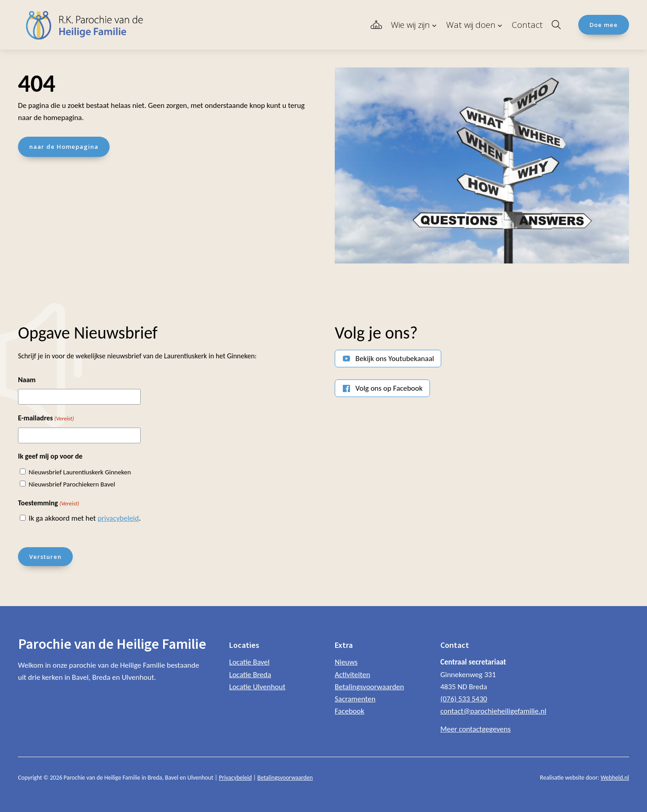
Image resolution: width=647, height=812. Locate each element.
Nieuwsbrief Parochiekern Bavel (72, 484)
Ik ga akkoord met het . (85, 518)
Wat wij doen (471, 25)
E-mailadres (46, 419)
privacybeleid (118, 518)
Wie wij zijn (410, 25)
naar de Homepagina (64, 147)
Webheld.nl (615, 778)
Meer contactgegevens (476, 729)
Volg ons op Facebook (389, 388)
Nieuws (346, 662)
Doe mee (604, 25)
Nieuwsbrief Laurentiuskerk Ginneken (80, 472)
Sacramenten (355, 699)
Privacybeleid (235, 778)
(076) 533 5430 (464, 699)
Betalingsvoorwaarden (369, 687)
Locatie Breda (250, 674)
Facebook (350, 711)
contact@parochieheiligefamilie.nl (493, 711)
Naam (27, 380)
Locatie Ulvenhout (257, 687)
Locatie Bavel (249, 662)
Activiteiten (352, 674)
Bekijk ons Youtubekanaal (395, 359)
